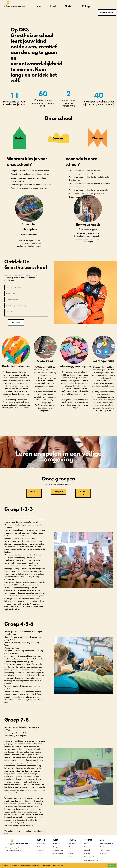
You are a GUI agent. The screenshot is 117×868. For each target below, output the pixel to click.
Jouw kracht (72, 843)
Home (37, 6)
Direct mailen (88, 847)
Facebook (87, 850)
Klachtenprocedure (90, 857)
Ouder (69, 6)
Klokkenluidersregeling (91, 860)
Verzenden (16, 322)
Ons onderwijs (41, 843)
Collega (87, 6)
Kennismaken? (107, 12)
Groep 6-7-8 (83, 493)
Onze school (56, 843)
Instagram (87, 853)
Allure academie (73, 847)
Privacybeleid (40, 850)
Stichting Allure (41, 847)
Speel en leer (72, 857)
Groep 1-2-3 (34, 493)
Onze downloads (58, 850)
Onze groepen (57, 847)
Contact (87, 843)
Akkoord (112, 865)
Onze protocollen (58, 853)
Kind (53, 6)
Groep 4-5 (58, 492)
